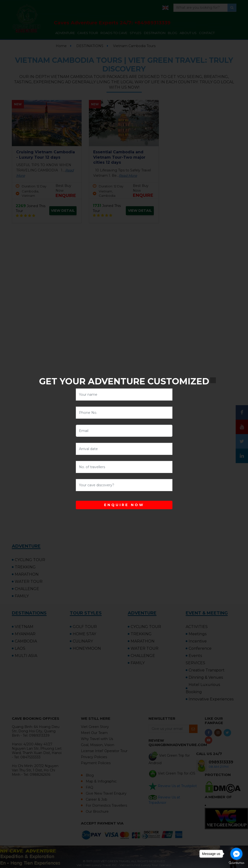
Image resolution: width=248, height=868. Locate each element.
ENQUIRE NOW (124, 505)
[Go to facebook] (236, 854)
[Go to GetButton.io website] (236, 863)
